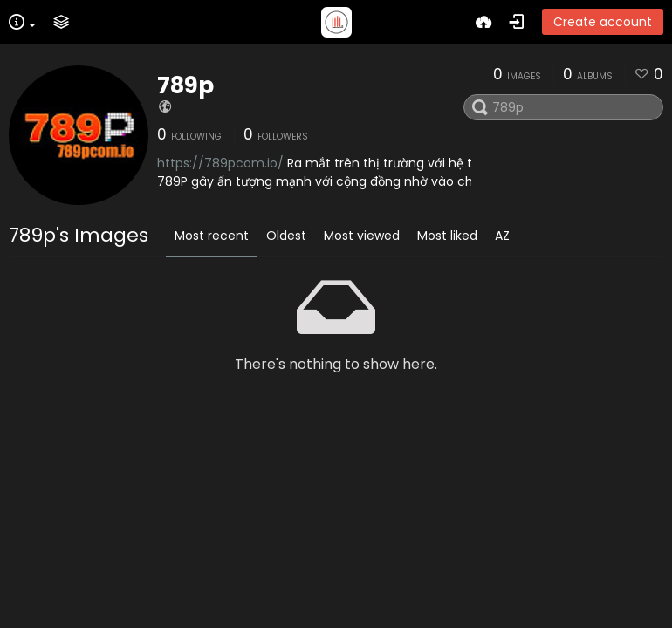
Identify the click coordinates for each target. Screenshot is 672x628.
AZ (502, 235)
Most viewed (362, 235)
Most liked (447, 235)
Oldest (286, 235)
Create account (603, 22)
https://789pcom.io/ (220, 163)
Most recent (212, 235)
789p (185, 85)
